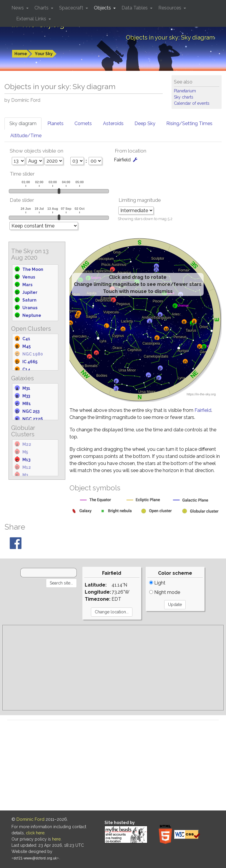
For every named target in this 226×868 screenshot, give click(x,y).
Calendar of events (192, 103)
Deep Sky (145, 123)
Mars (27, 285)
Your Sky (44, 54)
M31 (26, 388)
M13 (26, 460)
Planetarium (185, 91)
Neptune (32, 315)
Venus (29, 277)
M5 (25, 452)
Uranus (30, 308)
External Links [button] (32, 19)
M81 (27, 404)
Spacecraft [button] (72, 8)
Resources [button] (170, 8)
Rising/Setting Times (189, 123)
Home (21, 54)
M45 (26, 346)
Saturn (29, 300)
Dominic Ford (30, 819)
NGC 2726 (33, 419)
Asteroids (113, 123)
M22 (27, 444)
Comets (83, 123)
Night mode (165, 592)
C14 (26, 369)
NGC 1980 (33, 354)
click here (35, 833)
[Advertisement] (113, 668)
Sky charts (184, 97)
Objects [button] (103, 8)
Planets (55, 123)
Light (157, 583)
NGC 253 (31, 411)
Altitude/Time (26, 136)
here (56, 839)
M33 (26, 396)
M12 (27, 467)
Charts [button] (42, 8)
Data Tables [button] (135, 8)
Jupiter (30, 292)
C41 (26, 339)
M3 (25, 475)
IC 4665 (30, 362)
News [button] (18, 8)
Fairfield (203, 410)
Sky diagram (23, 123)
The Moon (33, 269)
